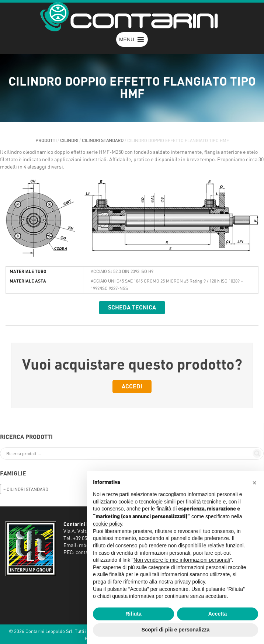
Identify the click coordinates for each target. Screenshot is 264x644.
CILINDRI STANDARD (103, 141)
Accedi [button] (132, 387)
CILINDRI (69, 141)
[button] (127, 39)
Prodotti (46, 141)
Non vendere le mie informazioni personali (182, 560)
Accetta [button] (218, 614)
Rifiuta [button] (133, 614)
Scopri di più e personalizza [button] (176, 630)
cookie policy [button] (107, 524)
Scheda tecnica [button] (132, 308)
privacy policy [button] (190, 582)
